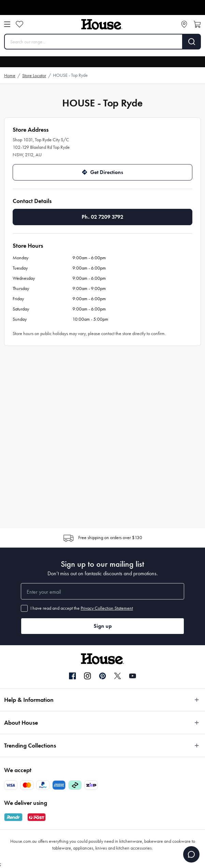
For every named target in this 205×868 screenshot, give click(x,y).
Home (10, 76)
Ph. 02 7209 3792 (102, 217)
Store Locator (34, 76)
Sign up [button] (103, 626)
